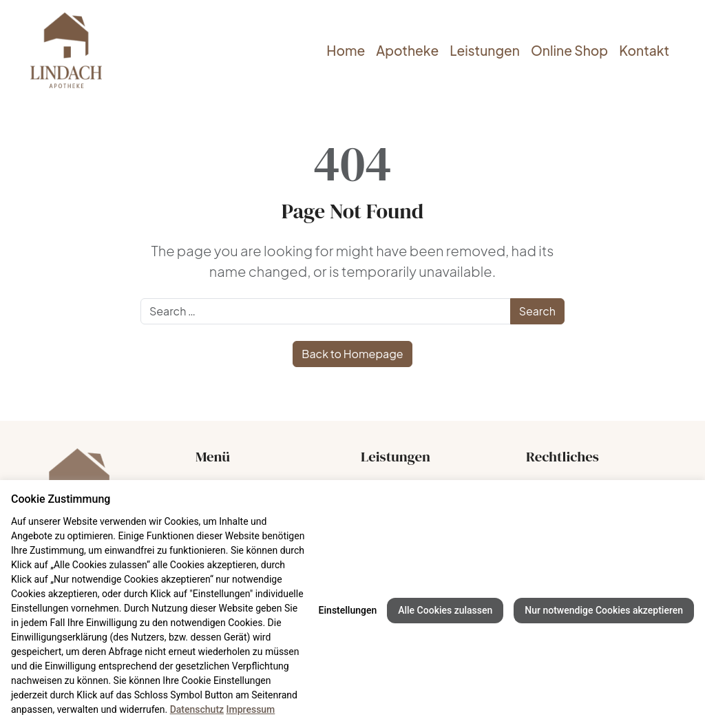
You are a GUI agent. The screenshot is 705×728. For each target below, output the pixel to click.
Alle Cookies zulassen (445, 610)
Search (537, 311)
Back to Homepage (352, 354)
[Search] (326, 311)
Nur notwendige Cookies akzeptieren (604, 610)
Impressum (251, 709)
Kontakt (644, 50)
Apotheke (407, 50)
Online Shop (569, 50)
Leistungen (485, 50)
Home (346, 50)
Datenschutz (197, 709)
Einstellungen (348, 610)
